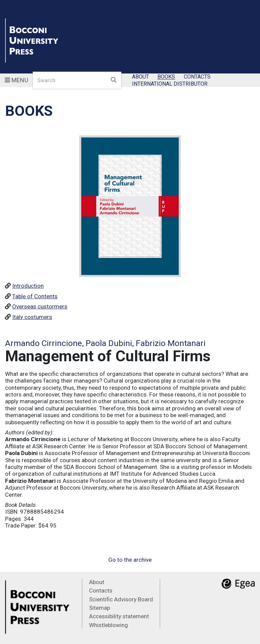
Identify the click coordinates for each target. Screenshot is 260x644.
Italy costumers (32, 317)
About (140, 77)
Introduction (28, 286)
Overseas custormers (40, 306)
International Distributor (170, 84)
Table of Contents (35, 296)
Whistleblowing (109, 625)
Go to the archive (130, 560)
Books (166, 77)
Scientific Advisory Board (121, 599)
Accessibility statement (119, 616)
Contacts (197, 77)
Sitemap (100, 608)
